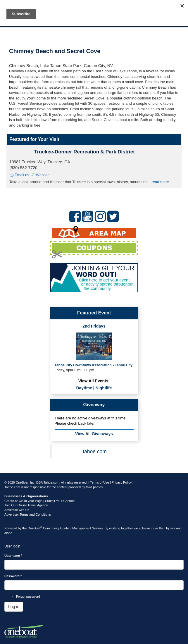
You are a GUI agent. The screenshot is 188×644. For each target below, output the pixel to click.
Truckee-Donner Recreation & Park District (84, 152)
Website (43, 175)
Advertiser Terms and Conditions (28, 514)
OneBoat (35, 528)
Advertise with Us (17, 510)
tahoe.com (95, 452)
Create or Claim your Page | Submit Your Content (39, 501)
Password (13, 576)
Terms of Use (100, 482)
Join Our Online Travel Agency (26, 505)
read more (160, 182)
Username (13, 556)
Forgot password (28, 596)
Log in (14, 607)
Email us (22, 175)
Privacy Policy (122, 482)
